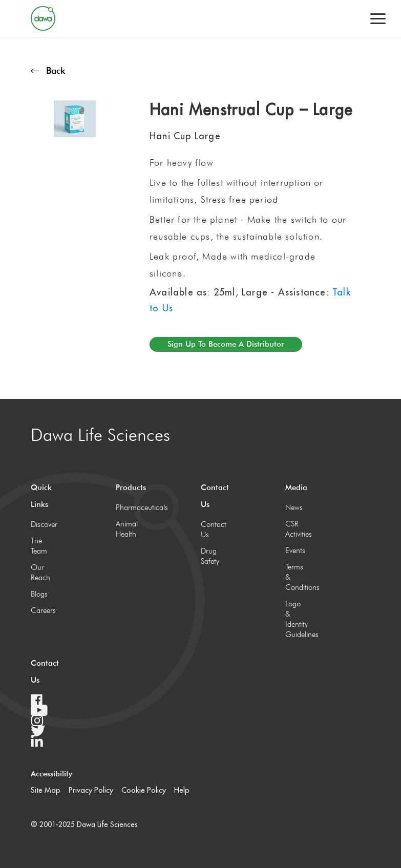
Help (182, 790)
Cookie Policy (144, 790)
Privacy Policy (91, 790)
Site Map (46, 790)
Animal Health (126, 529)
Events (295, 551)
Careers (41, 610)
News (294, 507)
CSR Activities (296, 529)
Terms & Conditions (296, 577)
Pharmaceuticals (126, 507)
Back (48, 70)
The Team (39, 546)
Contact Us (211, 530)
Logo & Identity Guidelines (296, 619)
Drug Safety (210, 556)
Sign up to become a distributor (226, 344)
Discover (41, 524)
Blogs (39, 594)
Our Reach (40, 573)
